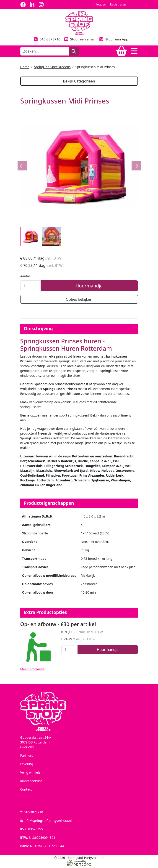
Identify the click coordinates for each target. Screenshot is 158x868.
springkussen (78, 416)
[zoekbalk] (45, 51)
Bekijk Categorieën (79, 81)
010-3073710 (47, 39)
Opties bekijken (79, 300)
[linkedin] (32, 5)
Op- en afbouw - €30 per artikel (58, 625)
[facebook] (23, 5)
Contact (26, 790)
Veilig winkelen (31, 773)
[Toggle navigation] (134, 51)
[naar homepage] (79, 23)
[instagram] (41, 5)
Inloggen (100, 4)
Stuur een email (80, 39)
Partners (27, 756)
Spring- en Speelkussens (52, 67)
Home (25, 67)
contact (77, 434)
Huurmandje (89, 286)
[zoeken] (74, 51)
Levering (27, 765)
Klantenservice (31, 782)
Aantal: (26, 277)
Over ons (27, 748)
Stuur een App (114, 39)
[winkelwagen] (122, 51)
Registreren (118, 4)
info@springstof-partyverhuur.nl (46, 822)
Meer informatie (32, 670)
